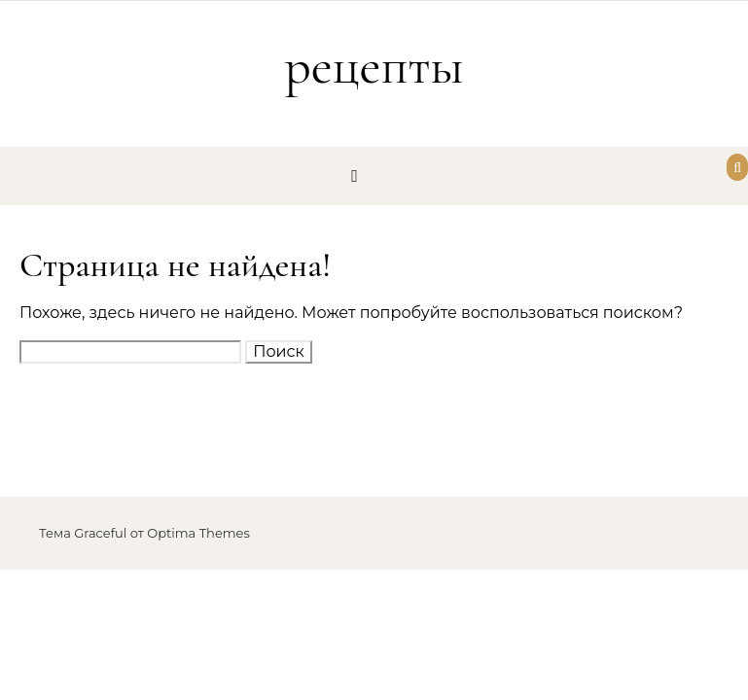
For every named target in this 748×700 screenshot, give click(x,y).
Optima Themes (198, 533)
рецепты (374, 66)
